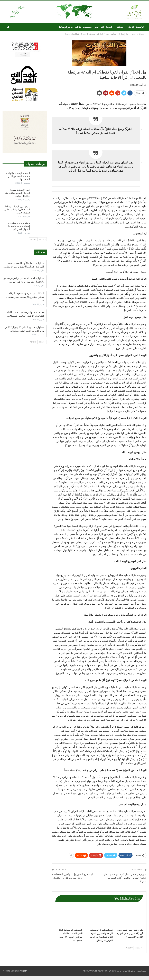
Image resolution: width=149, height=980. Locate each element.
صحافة (120, 27)
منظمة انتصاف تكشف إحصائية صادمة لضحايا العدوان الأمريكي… (19, 226)
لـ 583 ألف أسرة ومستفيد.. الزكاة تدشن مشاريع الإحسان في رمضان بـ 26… (25, 297)
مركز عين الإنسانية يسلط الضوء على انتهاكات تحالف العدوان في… (17, 210)
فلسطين (87, 27)
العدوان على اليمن (103, 27)
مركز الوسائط (66, 27)
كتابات (78, 27)
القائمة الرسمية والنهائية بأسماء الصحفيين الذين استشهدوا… (18, 176)
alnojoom (23, 971)
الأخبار (131, 27)
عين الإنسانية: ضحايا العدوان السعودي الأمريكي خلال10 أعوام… (17, 193)
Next (129, 948)
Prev (139, 948)
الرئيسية (140, 27)
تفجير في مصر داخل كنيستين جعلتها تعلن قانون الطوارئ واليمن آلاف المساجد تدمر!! (125, 878)
